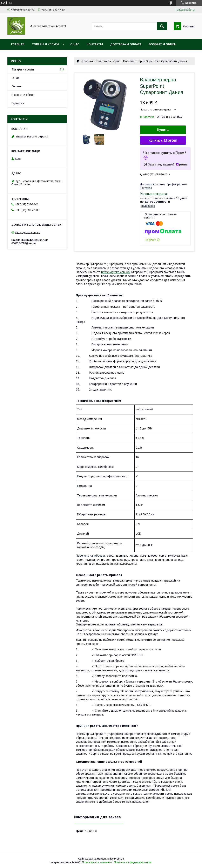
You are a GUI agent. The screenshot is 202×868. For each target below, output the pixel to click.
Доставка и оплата (126, 44)
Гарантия (18, 103)
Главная (18, 44)
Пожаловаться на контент (97, 862)
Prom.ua (119, 859)
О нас (75, 44)
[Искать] (162, 26)
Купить (163, 130)
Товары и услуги (45, 44)
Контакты (95, 44)
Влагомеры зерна (108, 61)
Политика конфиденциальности (133, 862)
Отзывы (17, 86)
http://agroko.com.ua (28, 232)
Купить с (163, 141)
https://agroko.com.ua (115, 272)
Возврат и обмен (163, 44)
